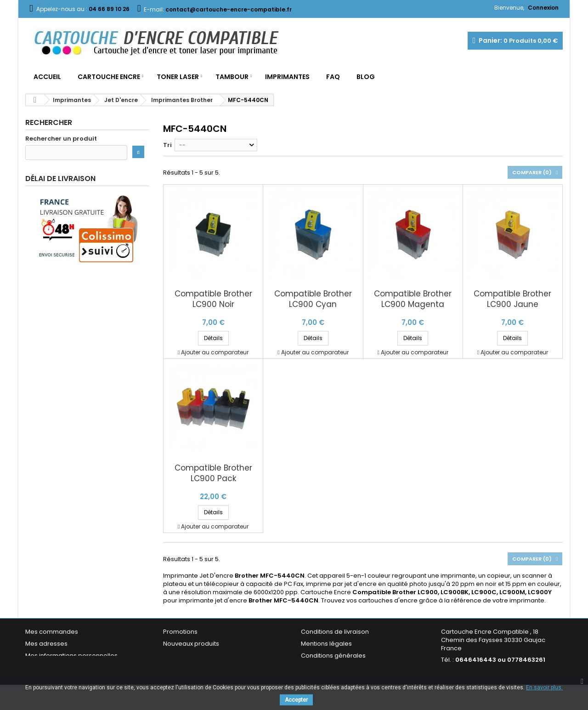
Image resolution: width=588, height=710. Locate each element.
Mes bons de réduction (60, 667)
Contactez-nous (188, 667)
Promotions (180, 632)
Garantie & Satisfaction (335, 667)
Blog (366, 77)
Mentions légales (326, 644)
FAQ (333, 77)
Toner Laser (178, 77)
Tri (167, 145)
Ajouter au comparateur (215, 352)
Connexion (543, 8)
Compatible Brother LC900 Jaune (512, 299)
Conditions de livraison (335, 632)
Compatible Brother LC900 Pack (213, 473)
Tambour (232, 77)
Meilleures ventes (189, 656)
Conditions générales (333, 656)
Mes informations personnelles (71, 656)
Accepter (296, 700)
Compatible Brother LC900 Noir (213, 299)
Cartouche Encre (109, 77)
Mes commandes (52, 632)
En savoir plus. (544, 687)
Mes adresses (46, 644)
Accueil (47, 77)
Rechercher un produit (61, 139)
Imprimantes (287, 77)
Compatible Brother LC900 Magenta (413, 299)
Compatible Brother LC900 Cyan (313, 299)
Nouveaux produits (191, 644)
